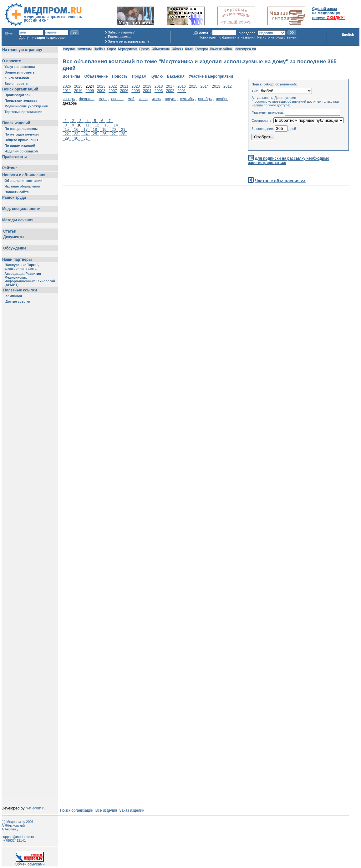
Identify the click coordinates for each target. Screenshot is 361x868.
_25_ (95, 134)
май (131, 99)
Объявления (160, 49)
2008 (101, 91)
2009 (90, 91)
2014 (205, 86)
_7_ (109, 121)
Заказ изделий (132, 810)
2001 (182, 91)
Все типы (71, 76)
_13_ (107, 125)
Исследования (245, 49)
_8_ (66, 125)
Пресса (144, 49)
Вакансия (176, 76)
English (348, 34)
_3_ (80, 121)
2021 (124, 86)
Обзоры (177, 49)
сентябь (187, 99)
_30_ (76, 138)
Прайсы (99, 49)
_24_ (86, 134)
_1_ (66, 121)
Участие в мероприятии (211, 76)
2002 (170, 91)
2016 (182, 86)
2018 (159, 86)
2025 (78, 86)
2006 (124, 91)
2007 (113, 91)
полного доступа (277, 105)
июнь (143, 99)
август (170, 99)
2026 (67, 86)
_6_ (102, 121)
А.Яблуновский (13, 825)
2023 (101, 86)
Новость (120, 76)
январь (69, 99)
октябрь (205, 99)
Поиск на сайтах (221, 49)
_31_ (86, 138)
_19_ (104, 130)
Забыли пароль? (121, 32)
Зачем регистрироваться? (129, 41)
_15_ (67, 130)
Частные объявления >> (280, 181)
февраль (87, 99)
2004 (147, 91)
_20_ (114, 130)
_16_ (76, 130)
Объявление (96, 76)
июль (156, 99)
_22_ (67, 134)
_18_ (95, 130)
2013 (216, 86)
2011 (67, 91)
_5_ (95, 121)
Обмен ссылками (30, 863)
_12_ (97, 125)
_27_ (114, 134)
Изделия (69, 49)
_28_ (123, 134)
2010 (78, 91)
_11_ (88, 125)
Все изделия (106, 810)
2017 (170, 86)
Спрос (111, 49)
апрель (117, 99)
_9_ (73, 125)
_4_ (88, 121)
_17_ (86, 130)
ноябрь (222, 99)
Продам (139, 76)
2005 (136, 91)
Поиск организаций (77, 810)
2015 (193, 86)
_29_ (67, 138)
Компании (84, 49)
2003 (159, 91)
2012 (228, 86)
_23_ (76, 134)
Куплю (157, 76)
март (103, 99)
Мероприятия (128, 49)
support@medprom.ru (18, 837)
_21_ (123, 130)
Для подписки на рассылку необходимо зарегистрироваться (289, 161)
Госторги (202, 49)
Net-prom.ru (36, 808)
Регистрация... (119, 37)
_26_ (104, 134)
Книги (189, 49)
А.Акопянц (10, 829)
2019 (147, 86)
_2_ (73, 121)
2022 (113, 86)
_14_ (116, 125)
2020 (136, 86)
